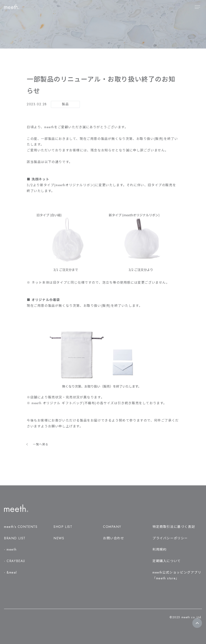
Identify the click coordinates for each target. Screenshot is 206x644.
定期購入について (167, 561)
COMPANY (112, 527)
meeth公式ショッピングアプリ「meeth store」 (177, 575)
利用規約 (160, 549)
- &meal (10, 572)
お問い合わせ (114, 538)
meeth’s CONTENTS (21, 527)
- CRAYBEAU (15, 561)
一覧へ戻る (41, 444)
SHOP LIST (63, 527)
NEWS (59, 538)
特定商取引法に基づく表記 (174, 527)
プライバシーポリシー (170, 538)
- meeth (10, 549)
